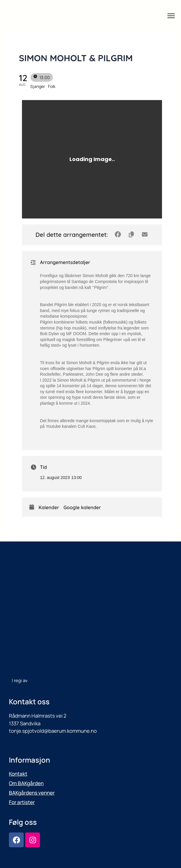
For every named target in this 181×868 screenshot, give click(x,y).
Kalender (49, 508)
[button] (171, 16)
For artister (22, 802)
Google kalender (82, 508)
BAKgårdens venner (32, 793)
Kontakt (18, 774)
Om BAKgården (26, 783)
